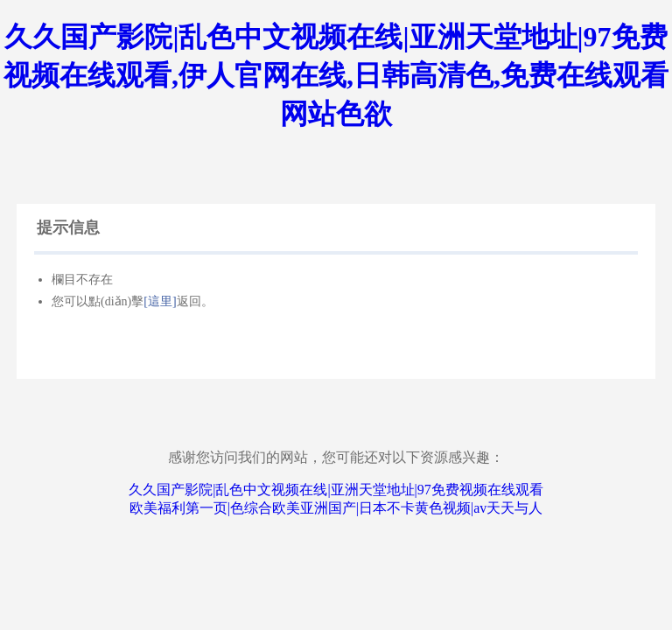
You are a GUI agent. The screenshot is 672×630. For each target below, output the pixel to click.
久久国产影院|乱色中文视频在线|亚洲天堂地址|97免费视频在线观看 (336, 490)
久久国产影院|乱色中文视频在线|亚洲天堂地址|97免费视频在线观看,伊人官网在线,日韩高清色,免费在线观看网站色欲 (336, 75)
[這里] (160, 301)
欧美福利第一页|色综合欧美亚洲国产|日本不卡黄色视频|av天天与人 (336, 508)
